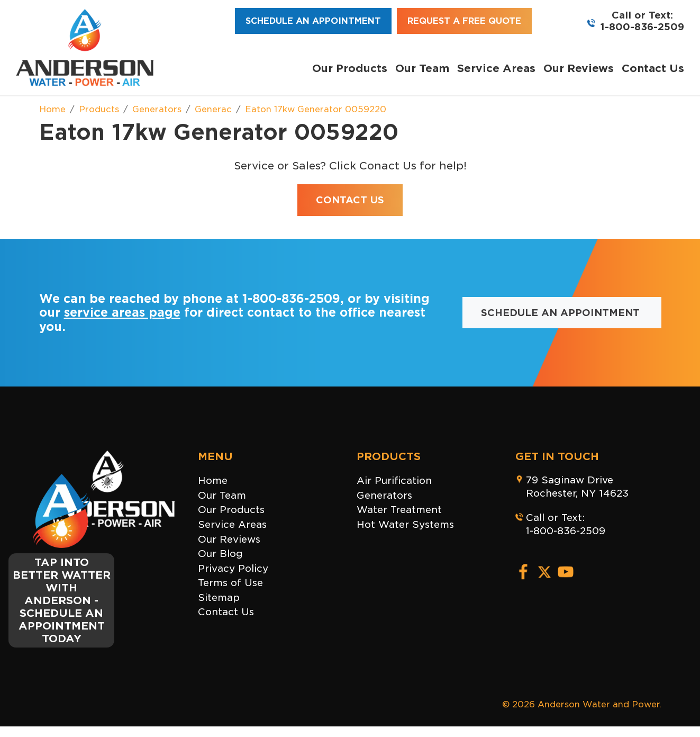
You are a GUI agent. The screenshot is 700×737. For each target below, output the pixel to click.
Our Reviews (579, 68)
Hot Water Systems (405, 524)
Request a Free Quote (464, 21)
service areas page (122, 312)
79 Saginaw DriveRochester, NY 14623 (577, 487)
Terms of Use (230, 583)
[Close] (110, 480)
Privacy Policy (233, 568)
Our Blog (220, 554)
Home (213, 480)
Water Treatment (399, 510)
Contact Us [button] (350, 200)
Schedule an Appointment (313, 21)
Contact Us (653, 68)
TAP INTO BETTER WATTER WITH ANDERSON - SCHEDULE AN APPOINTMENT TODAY (62, 600)
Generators (384, 495)
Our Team (422, 68)
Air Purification (394, 480)
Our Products (350, 68)
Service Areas (496, 68)
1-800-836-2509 (642, 27)
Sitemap (219, 597)
